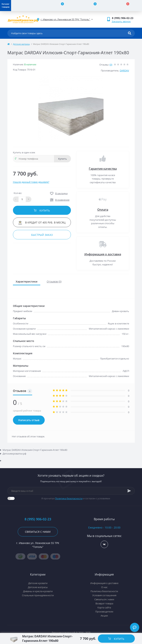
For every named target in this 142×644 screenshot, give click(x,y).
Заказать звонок (121, 21)
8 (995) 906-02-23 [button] (38, 519)
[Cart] (126, 6)
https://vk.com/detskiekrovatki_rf (104, 544)
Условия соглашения (104, 595)
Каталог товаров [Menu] (6, 5)
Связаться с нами (38, 532)
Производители (104, 612)
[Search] (130, 33)
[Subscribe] (129, 491)
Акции (104, 616)
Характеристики (27, 281)
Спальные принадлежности (38, 595)
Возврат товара (104, 603)
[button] (123, 18)
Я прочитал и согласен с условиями (76, 498)
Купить (63, 159)
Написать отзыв (29, 420)
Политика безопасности (69, 498)
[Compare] (60, 6)
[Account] (27, 6)
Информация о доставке (103, 254)
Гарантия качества (103, 169)
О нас (104, 587)
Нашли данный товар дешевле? (31, 182)
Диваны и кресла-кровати (38, 591)
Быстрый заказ (42, 235)
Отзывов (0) (54, 281)
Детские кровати (38, 583)
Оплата (103, 210)
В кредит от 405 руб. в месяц (42, 223)
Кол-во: (18, 193)
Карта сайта (104, 607)
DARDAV (124, 70)
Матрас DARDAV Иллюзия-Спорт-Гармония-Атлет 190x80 (35, 450)
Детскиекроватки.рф (14, 454)
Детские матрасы (21, 44)
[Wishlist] (93, 6)
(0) (111, 65)
